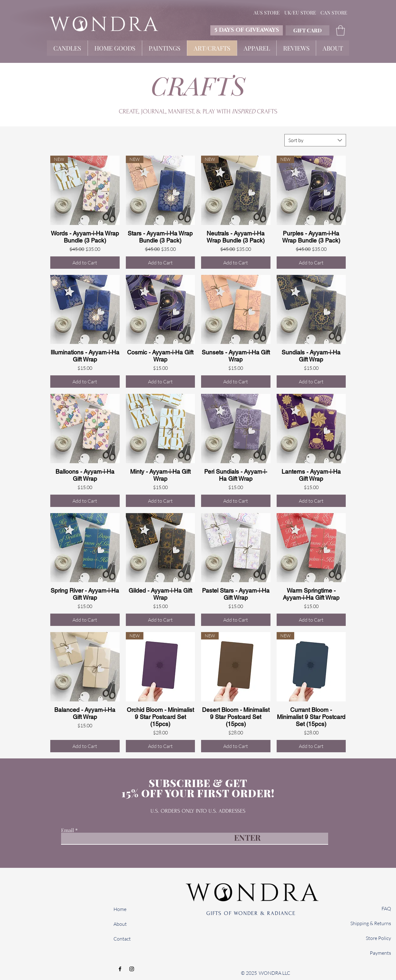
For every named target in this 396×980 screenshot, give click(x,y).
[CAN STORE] (334, 13)
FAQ (386, 909)
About (120, 924)
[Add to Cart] (85, 263)
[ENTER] (247, 837)
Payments (380, 953)
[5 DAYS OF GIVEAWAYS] (247, 30)
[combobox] (315, 140)
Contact (122, 939)
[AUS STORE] (266, 13)
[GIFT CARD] (307, 30)
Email (68, 830)
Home (120, 909)
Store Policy (378, 938)
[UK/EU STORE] (300, 13)
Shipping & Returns (371, 923)
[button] (340, 30)
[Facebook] (120, 969)
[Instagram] (132, 969)
